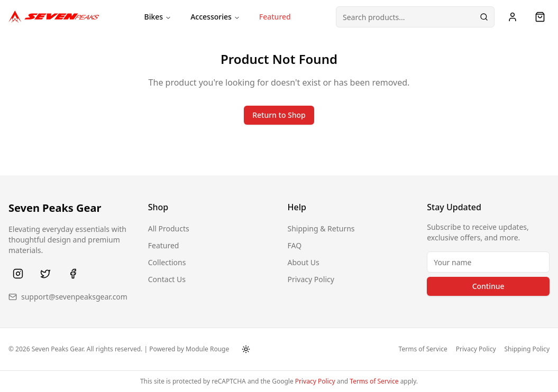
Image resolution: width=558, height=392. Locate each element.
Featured (275, 17)
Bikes (158, 17)
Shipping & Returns (321, 228)
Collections (167, 262)
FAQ (295, 245)
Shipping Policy (527, 349)
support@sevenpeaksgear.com (74, 297)
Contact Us (167, 279)
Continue (488, 286)
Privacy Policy (311, 279)
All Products (169, 228)
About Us (304, 262)
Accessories (215, 17)
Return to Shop (279, 115)
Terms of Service (423, 349)
